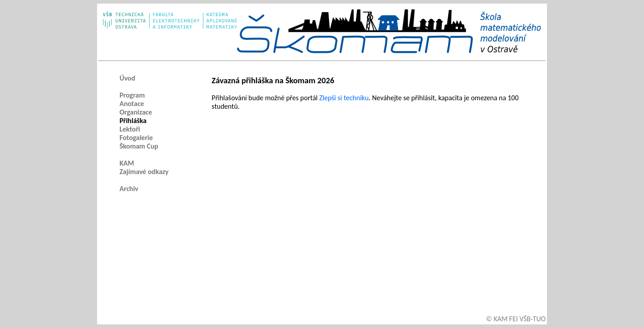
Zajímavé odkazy (144, 172)
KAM (127, 163)
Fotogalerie (136, 138)
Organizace (136, 112)
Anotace (132, 104)
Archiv (129, 189)
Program (132, 95)
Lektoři (130, 129)
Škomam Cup (139, 146)
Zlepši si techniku (344, 98)
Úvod (127, 78)
